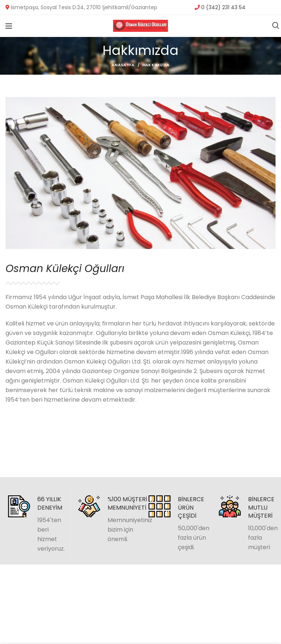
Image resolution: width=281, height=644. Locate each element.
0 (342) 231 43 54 (223, 7)
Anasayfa (123, 65)
